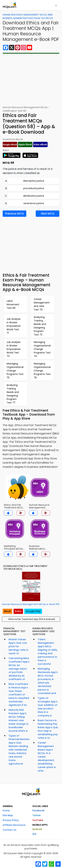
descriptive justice (34, 181)
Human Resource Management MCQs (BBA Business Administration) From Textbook (28, 16)
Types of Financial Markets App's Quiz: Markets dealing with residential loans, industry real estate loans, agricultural (19, 750)
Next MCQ (48, 214)
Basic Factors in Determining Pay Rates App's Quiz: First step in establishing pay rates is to (48, 729)
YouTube (38, 820)
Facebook (38, 811)
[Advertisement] (31, 80)
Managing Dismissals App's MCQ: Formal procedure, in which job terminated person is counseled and (48, 681)
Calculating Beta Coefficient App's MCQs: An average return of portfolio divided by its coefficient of (19, 669)
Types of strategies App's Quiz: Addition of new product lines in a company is (48, 707)
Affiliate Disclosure (14, 825)
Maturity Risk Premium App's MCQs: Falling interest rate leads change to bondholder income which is (19, 720)
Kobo (18, 611)
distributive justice (34, 196)
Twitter (37, 815)
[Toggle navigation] (56, 5)
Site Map (8, 815)
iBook (7, 611)
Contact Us (10, 830)
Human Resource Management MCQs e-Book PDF (31, 604)
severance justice (34, 203)
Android (37, 829)
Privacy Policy (11, 820)
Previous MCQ (14, 214)
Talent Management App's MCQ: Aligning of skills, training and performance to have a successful (48, 652)
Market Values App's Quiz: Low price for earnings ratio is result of (18, 646)
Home (6, 811)
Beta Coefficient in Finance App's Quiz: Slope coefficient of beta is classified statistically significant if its (19, 695)
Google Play (33, 611)
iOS (34, 834)
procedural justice (34, 188)
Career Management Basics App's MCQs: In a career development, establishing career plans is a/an (47, 757)
